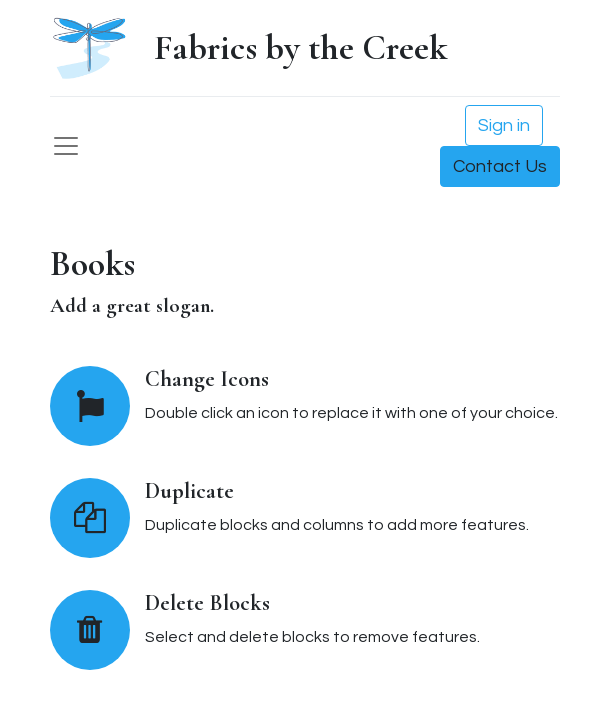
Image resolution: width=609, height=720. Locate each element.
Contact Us (500, 166)
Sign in (504, 125)
